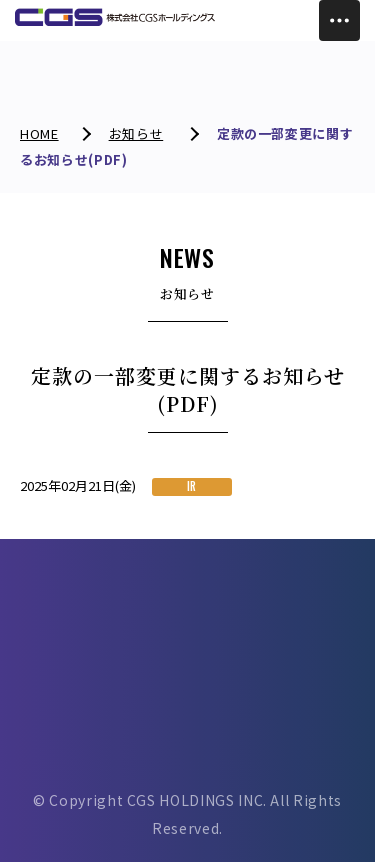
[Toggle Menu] (339, 20)
